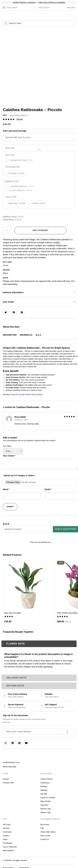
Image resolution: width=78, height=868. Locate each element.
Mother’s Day (45, 809)
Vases (5, 836)
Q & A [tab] (38, 332)
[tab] (39, 641)
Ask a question (65, 526)
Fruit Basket (8, 840)
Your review (9, 453)
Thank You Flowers (48, 794)
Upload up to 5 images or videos (19, 472)
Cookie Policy (24, 865)
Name (6, 486)
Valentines (44, 802)
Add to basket (40, 227)
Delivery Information (13, 289)
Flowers (6, 776)
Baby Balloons (8, 847)
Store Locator (46, 833)
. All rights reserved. (20, 857)
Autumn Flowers (47, 776)
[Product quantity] (8, 227)
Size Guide (8, 299)
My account (45, 821)
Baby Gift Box (46, 798)
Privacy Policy (8, 865)
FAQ (42, 825)
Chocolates (7, 829)
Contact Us (45, 836)
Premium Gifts (8, 780)
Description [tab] (10, 332)
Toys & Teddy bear (10, 844)
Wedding (44, 787)
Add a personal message (15, 128)
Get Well (44, 791)
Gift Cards (7, 821)
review (19, 116)
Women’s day (46, 806)
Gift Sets (6, 825)
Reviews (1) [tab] (26, 332)
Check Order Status (48, 829)
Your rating (7, 443)
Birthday (44, 783)
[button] (39, 289)
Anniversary (45, 780)
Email (48, 486)
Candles (6, 833)
